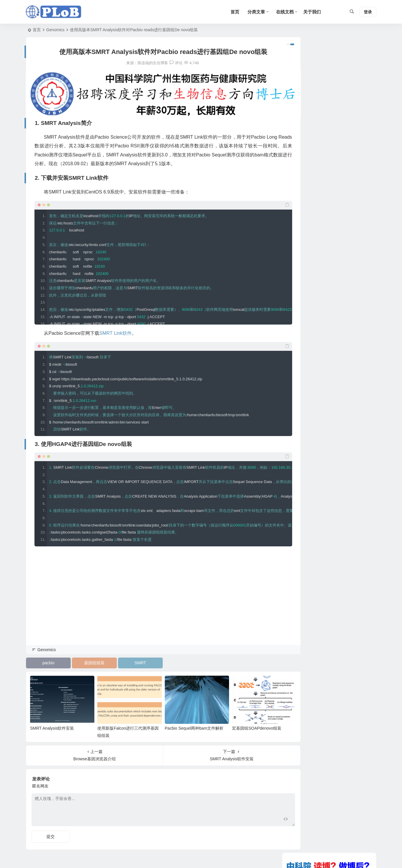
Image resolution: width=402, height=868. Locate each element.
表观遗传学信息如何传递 (313, 414)
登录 (368, 12)
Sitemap (278, 857)
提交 (51, 829)
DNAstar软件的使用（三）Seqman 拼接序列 (331, 422)
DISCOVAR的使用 (307, 405)
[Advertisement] (153, 600)
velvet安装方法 (304, 431)
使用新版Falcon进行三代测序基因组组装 (327, 397)
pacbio (47, 659)
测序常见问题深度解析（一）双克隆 (323, 388)
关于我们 (312, 12)
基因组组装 (89, 659)
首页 (37, 30)
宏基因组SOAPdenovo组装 (241, 721)
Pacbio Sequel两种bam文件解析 (183, 721)
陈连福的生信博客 (142, 63)
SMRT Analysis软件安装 (52, 721)
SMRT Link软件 (116, 330)
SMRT (131, 659)
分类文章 (256, 12)
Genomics (55, 30)
